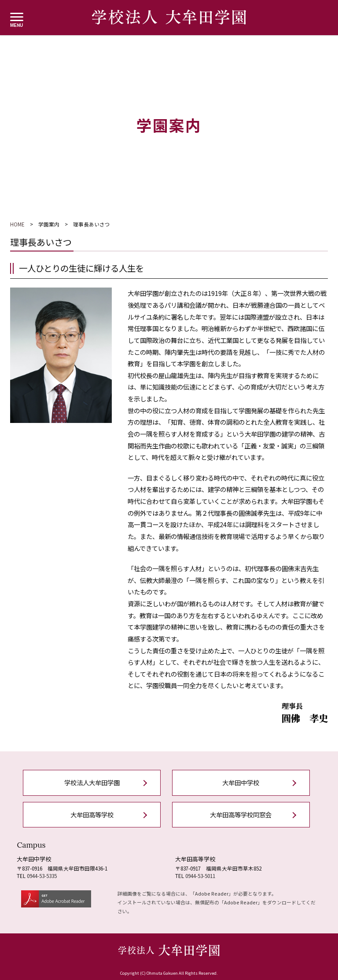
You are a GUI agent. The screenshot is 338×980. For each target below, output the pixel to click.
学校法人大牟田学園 (92, 782)
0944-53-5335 (42, 876)
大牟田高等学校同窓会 (241, 814)
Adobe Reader (212, 893)
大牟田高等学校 (92, 814)
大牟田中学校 (241, 782)
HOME (17, 224)
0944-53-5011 (200, 876)
